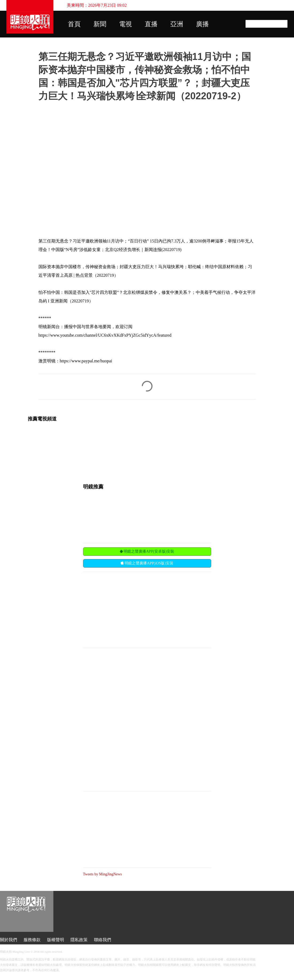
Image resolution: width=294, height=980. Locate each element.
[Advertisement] (123, 609)
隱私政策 (79, 940)
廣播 (202, 24)
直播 (151, 24)
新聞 (100, 24)
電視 (126, 24)
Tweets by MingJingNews (103, 874)
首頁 (74, 24)
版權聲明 (56, 940)
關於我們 (9, 940)
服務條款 (32, 940)
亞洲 (177, 24)
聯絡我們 (103, 940)
